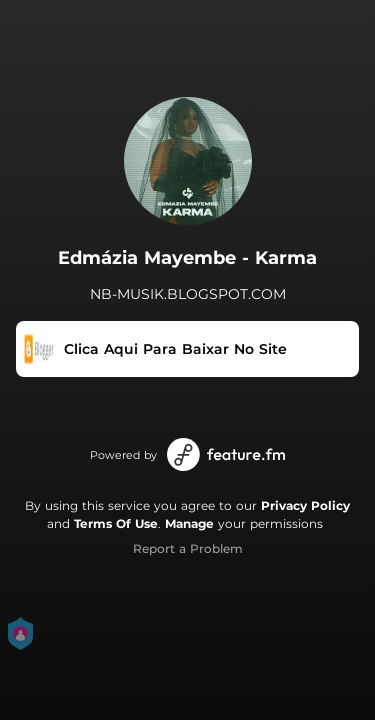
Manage (189, 523)
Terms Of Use (116, 523)
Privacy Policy (305, 505)
